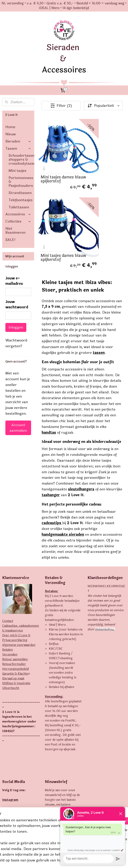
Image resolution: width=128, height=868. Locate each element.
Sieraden (18, 141)
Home (10, 127)
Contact (8, 524)
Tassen (18, 148)
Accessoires (18, 214)
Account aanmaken (18, 428)
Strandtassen (20, 193)
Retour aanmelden (15, 562)
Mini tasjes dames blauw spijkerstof (57, 160)
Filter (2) (61, 106)
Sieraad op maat (13, 581)
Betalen (7, 553)
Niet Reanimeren (15, 231)
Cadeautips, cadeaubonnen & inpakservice (21, 531)
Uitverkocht (11, 591)
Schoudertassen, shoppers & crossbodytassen (21, 159)
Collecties (18, 221)
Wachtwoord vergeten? (16, 343)
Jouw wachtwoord (17, 305)
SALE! (10, 240)
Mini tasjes (17, 171)
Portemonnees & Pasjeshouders (21, 182)
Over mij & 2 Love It (16, 538)
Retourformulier (14, 567)
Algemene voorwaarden (19, 548)
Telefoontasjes (21, 200)
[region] (38, 822)
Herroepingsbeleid (15, 572)
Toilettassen (19, 207)
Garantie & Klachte (15, 577)
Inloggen (16, 327)
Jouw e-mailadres (14, 281)
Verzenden (10, 558)
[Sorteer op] (103, 106)
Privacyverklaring (15, 543)
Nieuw (11, 134)
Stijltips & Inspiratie (16, 586)
